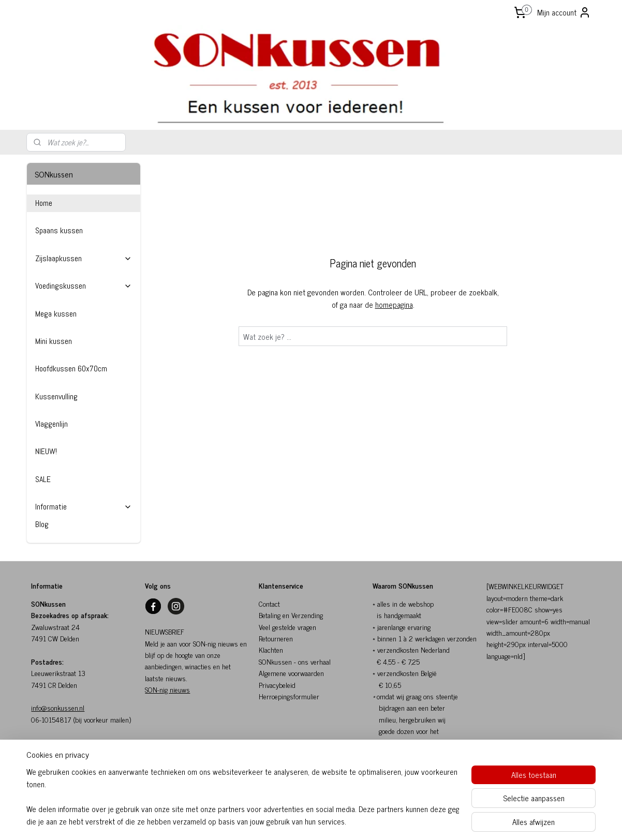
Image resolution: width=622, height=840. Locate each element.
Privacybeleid (277, 685)
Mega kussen (56, 314)
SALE (43, 479)
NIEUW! (46, 451)
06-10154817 (51, 719)
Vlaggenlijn (51, 424)
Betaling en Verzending (291, 615)
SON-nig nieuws (167, 689)
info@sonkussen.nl (58, 707)
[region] (243, 797)
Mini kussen (54, 341)
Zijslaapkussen (84, 258)
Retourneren (276, 638)
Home (44, 203)
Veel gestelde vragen (287, 627)
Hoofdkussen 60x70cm (71, 369)
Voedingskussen (84, 286)
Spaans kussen (59, 230)
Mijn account (564, 12)
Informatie (84, 507)
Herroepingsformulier (289, 696)
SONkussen (275, 661)
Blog (42, 524)
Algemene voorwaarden (291, 673)
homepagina (394, 304)
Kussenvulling (56, 396)
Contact (269, 603)
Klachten (271, 649)
